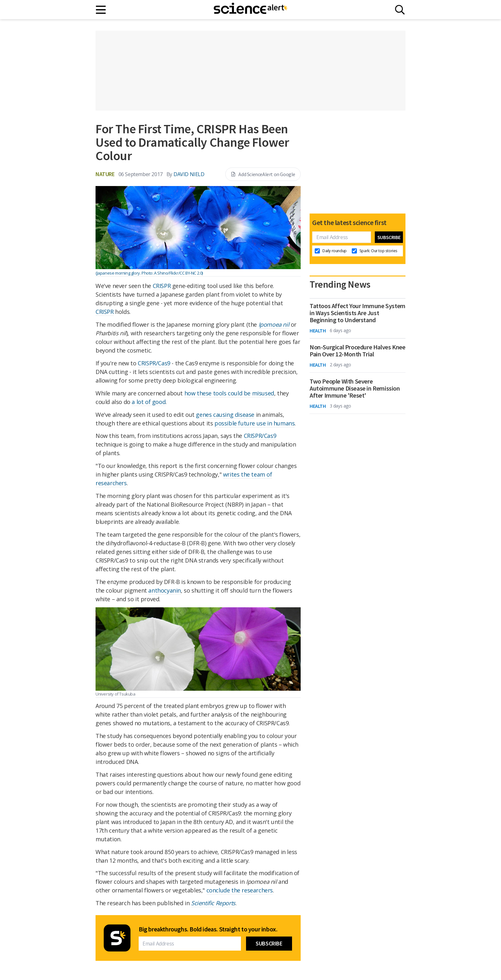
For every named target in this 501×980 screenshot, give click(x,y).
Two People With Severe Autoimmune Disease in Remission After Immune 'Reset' (355, 388)
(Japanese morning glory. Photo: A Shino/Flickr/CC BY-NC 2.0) (149, 273)
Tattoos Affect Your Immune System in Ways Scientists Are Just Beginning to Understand (358, 313)
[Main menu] (101, 10)
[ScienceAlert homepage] (250, 10)
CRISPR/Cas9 (154, 363)
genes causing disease (225, 415)
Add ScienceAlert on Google (263, 174)
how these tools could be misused (229, 393)
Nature (105, 174)
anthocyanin (165, 590)
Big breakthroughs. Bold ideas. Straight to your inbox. (208, 929)
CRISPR (162, 286)
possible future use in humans (254, 423)
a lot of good (149, 402)
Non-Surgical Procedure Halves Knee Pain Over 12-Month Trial (357, 351)
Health (318, 331)
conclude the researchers (240, 890)
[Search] (400, 10)
